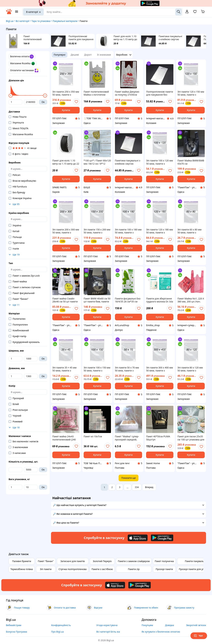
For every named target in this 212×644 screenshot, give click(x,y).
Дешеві (75, 55)
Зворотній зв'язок (196, 625)
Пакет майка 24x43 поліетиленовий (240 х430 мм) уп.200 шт (64, 438)
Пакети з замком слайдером (134, 561)
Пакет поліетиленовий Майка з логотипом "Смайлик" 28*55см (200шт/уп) (35, 38)
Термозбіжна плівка (22, 569)
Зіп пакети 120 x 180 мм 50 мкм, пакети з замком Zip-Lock (159, 231)
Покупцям (147, 625)
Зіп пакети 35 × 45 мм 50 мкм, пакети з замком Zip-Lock (64, 369)
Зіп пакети (46, 569)
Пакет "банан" (46, 561)
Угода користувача (107, 625)
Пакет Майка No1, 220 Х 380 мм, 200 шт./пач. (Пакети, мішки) (191, 300)
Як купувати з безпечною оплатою (161, 632)
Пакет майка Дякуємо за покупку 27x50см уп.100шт (127, 93)
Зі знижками (104, 55)
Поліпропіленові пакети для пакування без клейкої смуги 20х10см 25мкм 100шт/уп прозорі (81, 38)
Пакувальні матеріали (65, 21)
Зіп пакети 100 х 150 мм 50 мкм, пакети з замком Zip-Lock (97, 369)
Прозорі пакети (164, 569)
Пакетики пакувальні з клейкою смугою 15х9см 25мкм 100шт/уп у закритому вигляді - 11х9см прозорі (171, 38)
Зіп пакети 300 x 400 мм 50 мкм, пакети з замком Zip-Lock (159, 369)
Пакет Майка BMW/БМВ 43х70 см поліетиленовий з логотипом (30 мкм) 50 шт (191, 162)
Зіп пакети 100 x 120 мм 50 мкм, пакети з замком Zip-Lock (159, 162)
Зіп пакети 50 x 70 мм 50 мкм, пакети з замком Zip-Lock (127, 369)
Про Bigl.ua (57, 632)
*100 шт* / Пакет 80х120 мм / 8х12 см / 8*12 (97, 162)
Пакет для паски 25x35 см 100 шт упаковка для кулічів (191, 438)
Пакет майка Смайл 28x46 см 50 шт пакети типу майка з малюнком (66, 300)
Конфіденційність (61, 625)
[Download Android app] (162, 538)
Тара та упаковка (41, 21)
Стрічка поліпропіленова (73, 569)
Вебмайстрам (14, 625)
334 (137, 487)
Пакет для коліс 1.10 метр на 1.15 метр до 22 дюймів (125, 38)
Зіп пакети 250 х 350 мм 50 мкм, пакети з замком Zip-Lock (66, 93)
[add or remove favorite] (76, 102)
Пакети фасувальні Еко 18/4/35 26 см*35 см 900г (128, 300)
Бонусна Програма (16, 632)
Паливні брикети (22, 561)
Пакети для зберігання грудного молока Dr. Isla (159, 300)
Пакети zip (134, 569)
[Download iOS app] (138, 538)
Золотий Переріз (102, 561)
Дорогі (88, 55)
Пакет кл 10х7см (93, 436)
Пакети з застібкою (102, 569)
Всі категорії (22, 21)
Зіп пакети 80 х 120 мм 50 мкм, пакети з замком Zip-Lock (190, 369)
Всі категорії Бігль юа (108, 632)
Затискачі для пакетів (73, 561)
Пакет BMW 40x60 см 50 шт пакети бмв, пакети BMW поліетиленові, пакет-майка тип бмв (97, 300)
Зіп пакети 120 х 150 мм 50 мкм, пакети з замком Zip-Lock (191, 93)
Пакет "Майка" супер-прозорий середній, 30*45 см (127, 438)
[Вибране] (195, 13)
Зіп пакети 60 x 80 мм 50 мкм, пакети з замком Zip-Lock (189, 231)
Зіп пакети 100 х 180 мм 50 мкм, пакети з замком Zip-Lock (128, 231)
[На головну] (9, 13)
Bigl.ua (10, 21)
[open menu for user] (187, 12)
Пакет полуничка (164, 561)
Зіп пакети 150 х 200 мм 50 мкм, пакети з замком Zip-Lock (97, 231)
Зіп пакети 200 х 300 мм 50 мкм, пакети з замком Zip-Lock (66, 231)
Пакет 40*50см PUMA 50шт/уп (158, 438)
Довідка (170, 625)
